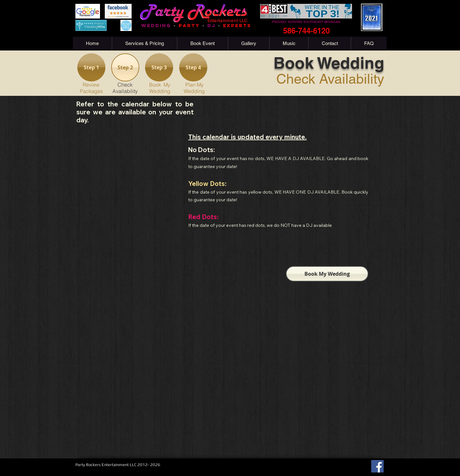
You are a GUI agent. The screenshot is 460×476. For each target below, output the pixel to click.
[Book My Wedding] (327, 274)
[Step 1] (91, 67)
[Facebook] (377, 466)
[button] (144, 43)
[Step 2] (125, 67)
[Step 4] (193, 67)
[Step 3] (159, 67)
